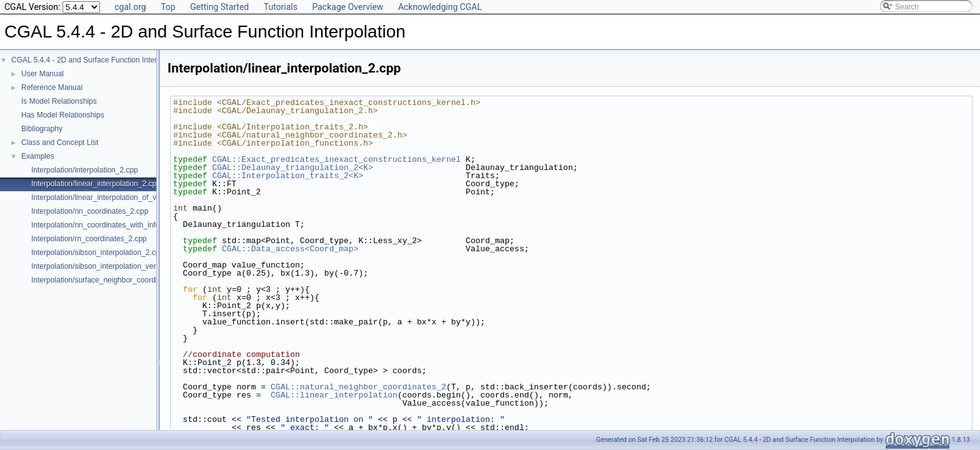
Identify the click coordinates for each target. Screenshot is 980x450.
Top (168, 7)
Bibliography (42, 129)
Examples (38, 156)
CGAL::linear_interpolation (334, 395)
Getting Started (219, 7)
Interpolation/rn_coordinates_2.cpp (89, 239)
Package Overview (347, 7)
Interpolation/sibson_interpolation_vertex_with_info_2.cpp (127, 266)
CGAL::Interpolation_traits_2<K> (287, 176)
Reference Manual (52, 87)
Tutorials (281, 7)
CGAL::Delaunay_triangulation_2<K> (292, 167)
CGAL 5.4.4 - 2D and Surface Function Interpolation (97, 60)
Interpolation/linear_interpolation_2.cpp (96, 184)
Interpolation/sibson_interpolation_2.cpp (97, 252)
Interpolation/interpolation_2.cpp (85, 170)
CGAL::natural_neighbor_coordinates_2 (358, 387)
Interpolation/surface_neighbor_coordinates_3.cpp (115, 280)
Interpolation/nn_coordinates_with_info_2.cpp (107, 225)
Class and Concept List (60, 142)
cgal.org (130, 7)
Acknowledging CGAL (440, 7)
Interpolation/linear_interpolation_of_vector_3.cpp (113, 197)
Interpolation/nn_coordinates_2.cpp (90, 211)
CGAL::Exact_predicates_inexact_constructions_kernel (336, 159)
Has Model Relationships (63, 115)
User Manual (42, 74)
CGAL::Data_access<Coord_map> (290, 249)
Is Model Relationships (59, 101)
